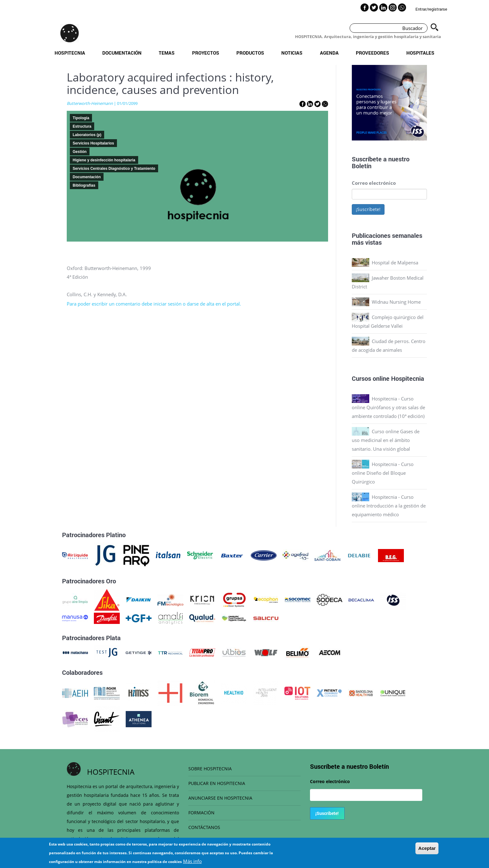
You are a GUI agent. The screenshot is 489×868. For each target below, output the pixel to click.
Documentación (122, 53)
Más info (192, 861)
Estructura (82, 126)
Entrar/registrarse (431, 9)
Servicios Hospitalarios (93, 143)
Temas (167, 53)
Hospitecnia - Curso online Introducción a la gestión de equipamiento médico (389, 506)
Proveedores (373, 53)
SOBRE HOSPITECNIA (210, 769)
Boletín (362, 166)
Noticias (292, 53)
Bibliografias (84, 185)
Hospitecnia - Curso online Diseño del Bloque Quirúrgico (383, 473)
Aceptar (427, 848)
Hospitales (420, 53)
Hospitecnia (70, 53)
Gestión (80, 152)
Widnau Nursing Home (396, 302)
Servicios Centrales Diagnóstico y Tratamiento (114, 169)
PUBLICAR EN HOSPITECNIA (217, 783)
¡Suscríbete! (368, 209)
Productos (250, 53)
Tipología (81, 118)
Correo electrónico (374, 183)
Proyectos (206, 53)
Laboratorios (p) (87, 135)
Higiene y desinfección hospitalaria (104, 160)
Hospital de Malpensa (395, 262)
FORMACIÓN (201, 813)
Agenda (329, 53)
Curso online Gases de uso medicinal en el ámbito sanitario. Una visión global (386, 440)
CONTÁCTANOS (204, 827)
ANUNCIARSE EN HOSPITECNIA (220, 798)
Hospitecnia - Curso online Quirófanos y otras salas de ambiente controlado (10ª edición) (388, 407)
